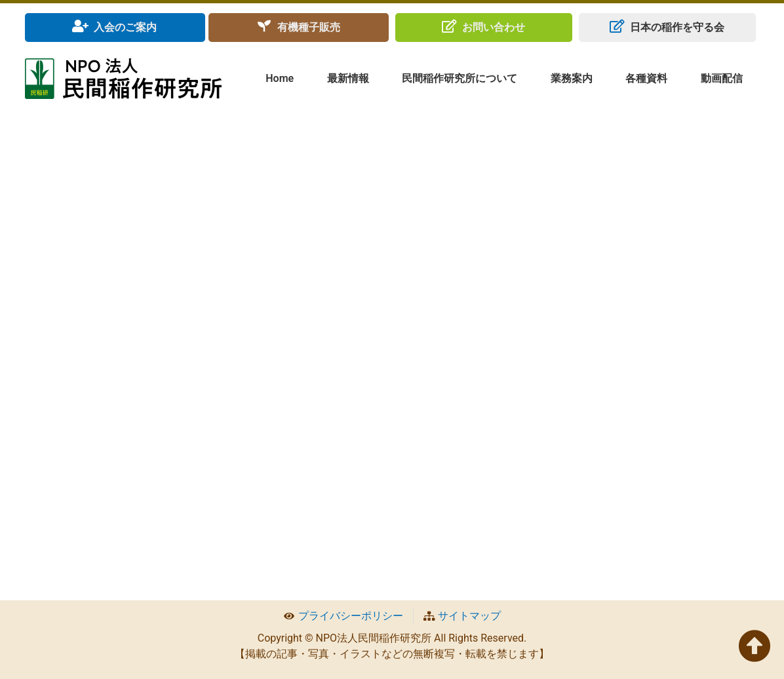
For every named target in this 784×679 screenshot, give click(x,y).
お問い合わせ (494, 27)
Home (280, 78)
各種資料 (646, 78)
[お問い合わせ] (449, 26)
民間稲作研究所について (460, 78)
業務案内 (572, 78)
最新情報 (348, 78)
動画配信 (722, 78)
